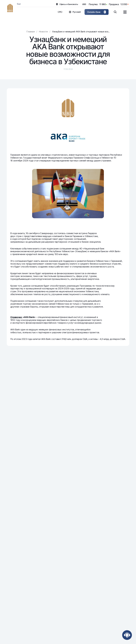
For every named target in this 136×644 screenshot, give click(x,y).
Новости (43, 32)
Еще (19, 4)
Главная (31, 32)
